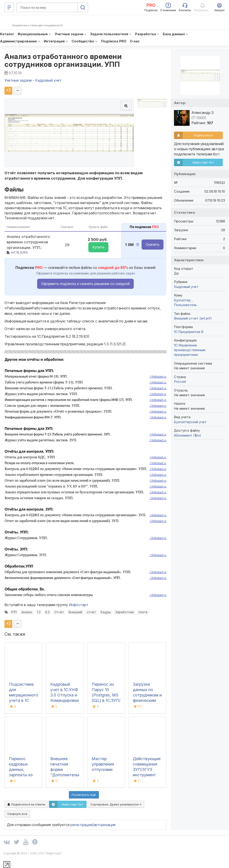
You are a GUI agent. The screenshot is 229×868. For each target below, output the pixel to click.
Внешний (75, 612)
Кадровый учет (186, 287)
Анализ (27, 612)
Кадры (106, 612)
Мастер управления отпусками (103, 764)
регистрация (81, 825)
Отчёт (59, 612)
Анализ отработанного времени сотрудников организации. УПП (63, 60)
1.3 (39, 612)
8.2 (47, 612)
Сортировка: (116, 804)
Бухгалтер (183, 300)
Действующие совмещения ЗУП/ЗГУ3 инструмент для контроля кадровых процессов (147, 775)
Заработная (125, 612)
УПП (14, 612)
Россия (180, 382)
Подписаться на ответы (26, 804)
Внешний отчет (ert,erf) (193, 318)
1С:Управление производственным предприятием (190, 350)
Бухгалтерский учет (190, 422)
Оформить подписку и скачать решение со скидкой (85, 284)
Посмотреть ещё (84, 795)
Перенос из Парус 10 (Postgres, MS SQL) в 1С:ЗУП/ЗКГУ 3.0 (106, 695)
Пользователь (185, 305)
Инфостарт (79, 605)
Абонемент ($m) (188, 435)
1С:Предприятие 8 (189, 332)
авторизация (104, 825)
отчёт (91, 612)
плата (143, 612)
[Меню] (9, 7)
